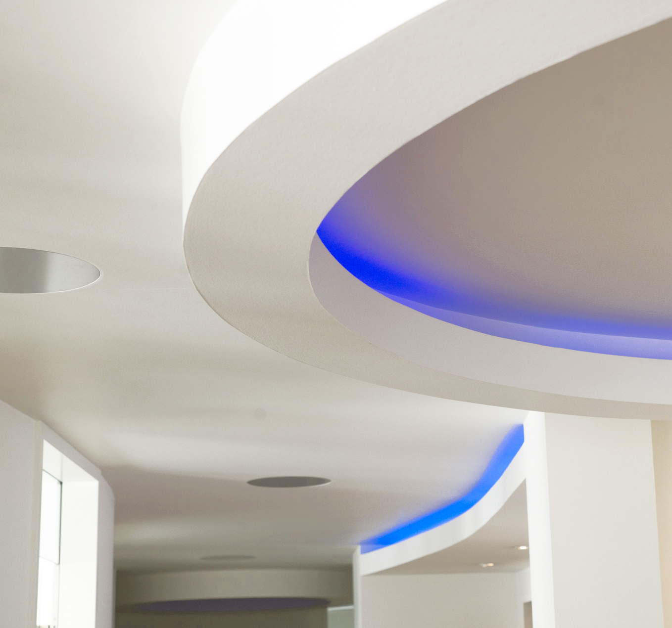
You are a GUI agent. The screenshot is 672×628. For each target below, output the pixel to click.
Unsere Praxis (148, 221)
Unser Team (215, 221)
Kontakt (294, 610)
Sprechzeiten (216, 610)
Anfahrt (348, 221)
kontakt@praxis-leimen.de (107, 563)
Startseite (170, 610)
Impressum (384, 610)
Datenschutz (408, 221)
